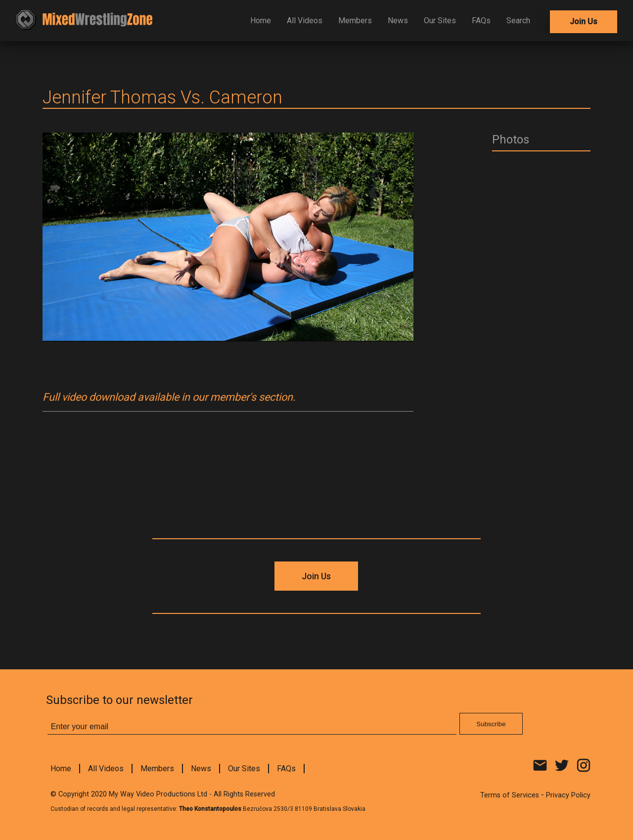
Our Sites (440, 21)
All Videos (305, 21)
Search (518, 21)
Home (261, 21)
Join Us (584, 22)
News (398, 21)
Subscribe (491, 724)
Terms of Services (510, 795)
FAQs (481, 21)
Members (355, 21)
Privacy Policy (568, 795)
